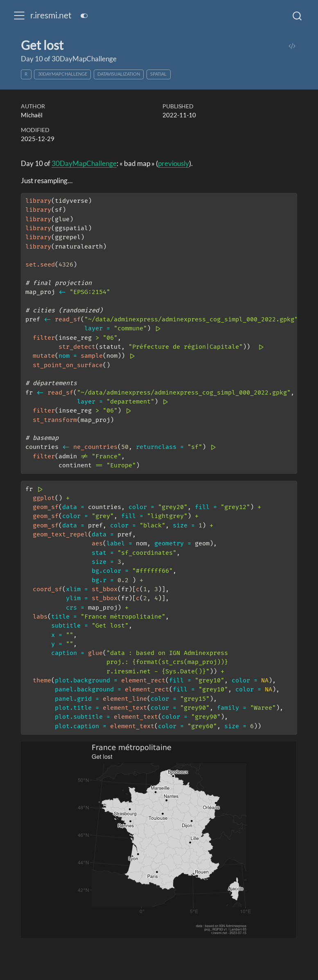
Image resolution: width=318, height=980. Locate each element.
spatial (158, 74)
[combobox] (298, 16)
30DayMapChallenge (63, 74)
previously (174, 163)
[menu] (19, 16)
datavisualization (119, 74)
